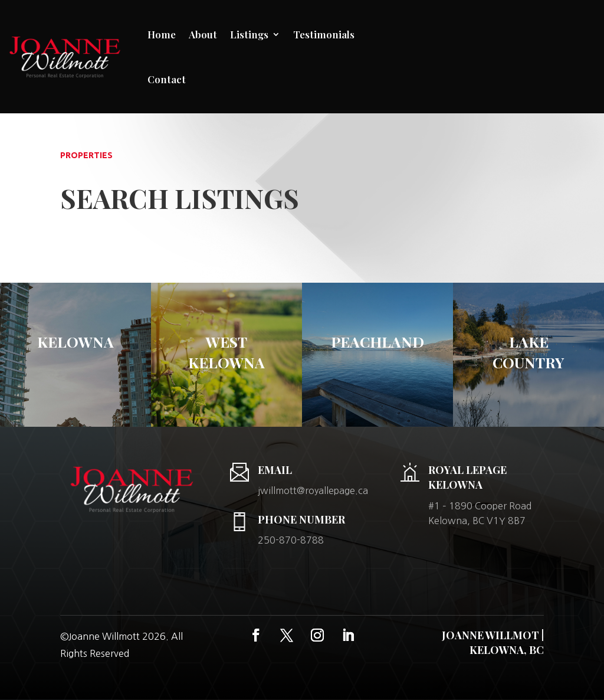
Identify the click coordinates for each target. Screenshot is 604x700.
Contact (167, 79)
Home (162, 34)
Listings (249, 34)
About (203, 34)
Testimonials (324, 34)
